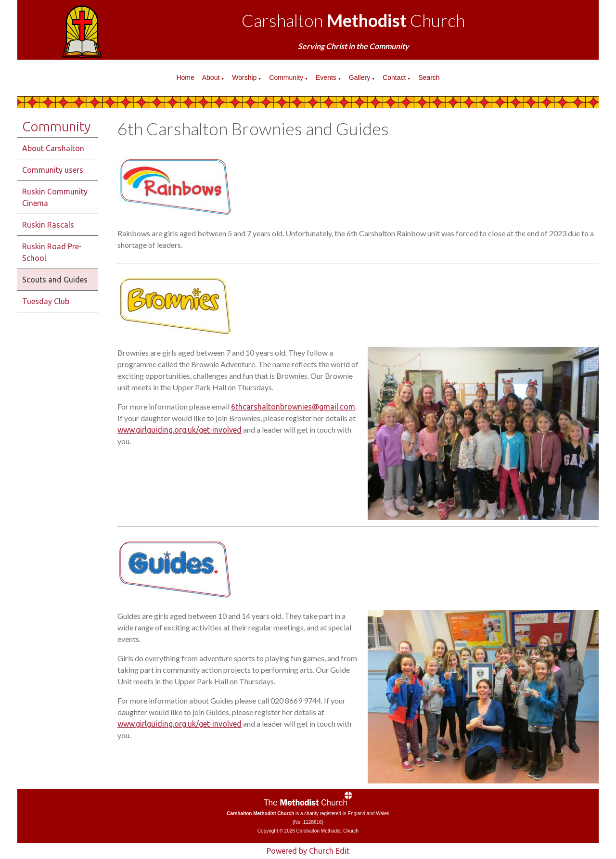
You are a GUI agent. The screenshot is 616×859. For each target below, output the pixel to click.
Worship (244, 77)
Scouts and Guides (55, 280)
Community (286, 77)
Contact (394, 77)
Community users (53, 170)
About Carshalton (53, 148)
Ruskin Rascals (48, 225)
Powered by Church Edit (308, 851)
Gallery (359, 77)
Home (185, 77)
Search (429, 77)
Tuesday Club (46, 301)
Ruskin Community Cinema (55, 197)
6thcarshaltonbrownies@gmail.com (293, 407)
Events (326, 77)
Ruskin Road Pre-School (52, 252)
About (211, 77)
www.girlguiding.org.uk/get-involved (180, 430)
